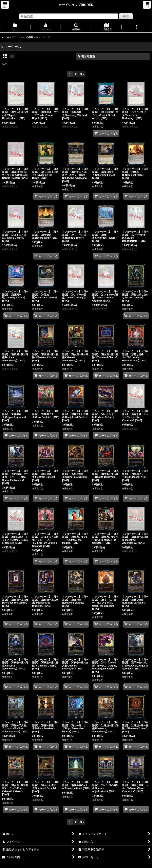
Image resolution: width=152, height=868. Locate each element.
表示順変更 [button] (86, 56)
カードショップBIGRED (76, 5)
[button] (5, 5)
